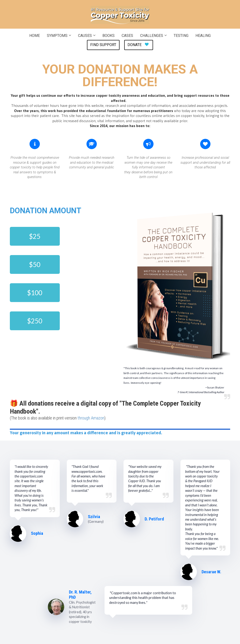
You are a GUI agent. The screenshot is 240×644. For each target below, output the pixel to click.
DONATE (138, 45)
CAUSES (85, 36)
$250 (35, 321)
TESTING (181, 36)
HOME (35, 36)
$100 (35, 293)
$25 (35, 236)
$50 (35, 264)
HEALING (203, 36)
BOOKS (109, 36)
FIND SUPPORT (103, 45)
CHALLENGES (152, 36)
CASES (127, 36)
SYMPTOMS (57, 36)
